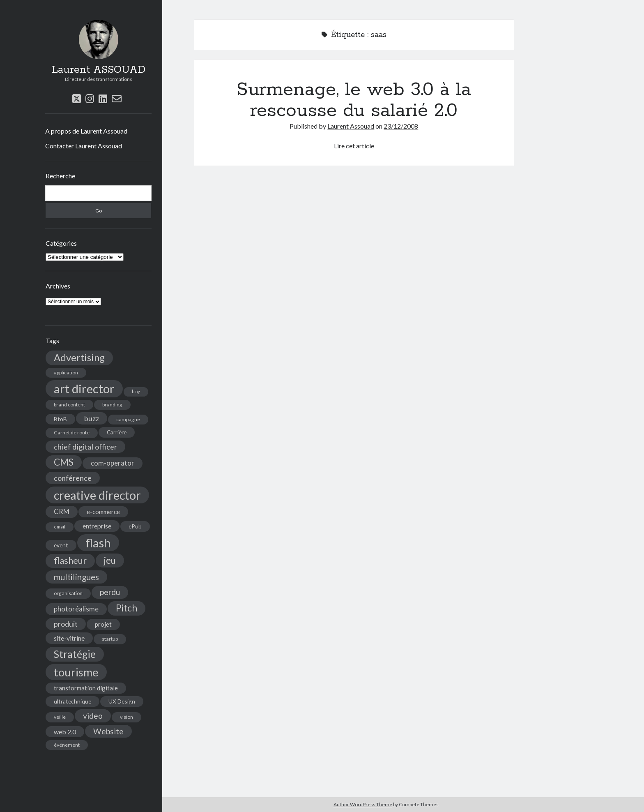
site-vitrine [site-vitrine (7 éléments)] (69, 638)
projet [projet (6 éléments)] (103, 624)
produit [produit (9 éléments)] (66, 624)
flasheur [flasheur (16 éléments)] (70, 561)
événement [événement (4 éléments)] (67, 745)
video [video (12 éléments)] (93, 716)
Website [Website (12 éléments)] (108, 731)
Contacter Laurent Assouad (84, 146)
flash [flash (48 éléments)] (98, 543)
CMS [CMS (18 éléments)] (64, 462)
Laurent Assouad (351, 126)
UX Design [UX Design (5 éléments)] (122, 701)
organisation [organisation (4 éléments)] (68, 593)
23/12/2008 (401, 126)
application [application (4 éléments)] (66, 373)
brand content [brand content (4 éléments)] (69, 405)
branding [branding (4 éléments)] (112, 405)
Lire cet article (354, 146)
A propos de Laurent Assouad (86, 131)
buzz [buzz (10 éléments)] (92, 418)
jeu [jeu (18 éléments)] (110, 560)
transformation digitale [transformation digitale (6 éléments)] (86, 688)
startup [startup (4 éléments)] (110, 639)
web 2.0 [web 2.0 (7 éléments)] (65, 732)
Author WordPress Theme (363, 804)
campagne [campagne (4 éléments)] (128, 419)
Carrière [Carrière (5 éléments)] (117, 432)
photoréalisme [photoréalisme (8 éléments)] (76, 609)
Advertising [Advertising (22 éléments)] (79, 358)
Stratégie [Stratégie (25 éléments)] (75, 654)
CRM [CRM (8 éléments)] (62, 512)
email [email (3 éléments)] (60, 527)
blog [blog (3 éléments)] (136, 391)
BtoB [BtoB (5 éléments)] (60, 419)
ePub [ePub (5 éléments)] (135, 526)
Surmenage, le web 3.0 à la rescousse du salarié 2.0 (354, 100)
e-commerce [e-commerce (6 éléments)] (103, 512)
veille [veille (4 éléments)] (60, 717)
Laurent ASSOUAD (99, 70)
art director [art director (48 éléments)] (84, 389)
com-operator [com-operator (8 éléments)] (113, 463)
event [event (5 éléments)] (61, 545)
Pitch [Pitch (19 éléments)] (126, 608)
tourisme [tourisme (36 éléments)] (76, 672)
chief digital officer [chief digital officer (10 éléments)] (85, 447)
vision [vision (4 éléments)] (126, 717)
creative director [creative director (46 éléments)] (97, 495)
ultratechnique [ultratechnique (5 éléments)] (72, 701)
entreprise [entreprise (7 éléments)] (97, 526)
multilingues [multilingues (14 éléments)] (76, 577)
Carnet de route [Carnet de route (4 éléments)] (72, 433)
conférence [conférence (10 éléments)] (73, 478)
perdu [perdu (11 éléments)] (110, 592)
